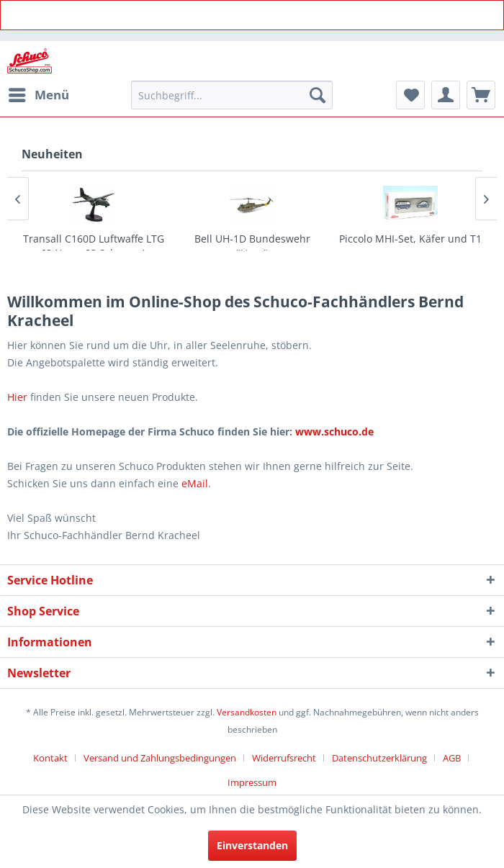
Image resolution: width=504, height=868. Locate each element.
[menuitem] (38, 95)
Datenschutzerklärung (379, 758)
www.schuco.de (333, 431)
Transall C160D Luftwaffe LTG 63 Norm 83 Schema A (94, 246)
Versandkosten (247, 712)
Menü (39, 93)
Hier (17, 397)
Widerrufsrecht (284, 758)
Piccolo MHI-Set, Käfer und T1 (410, 239)
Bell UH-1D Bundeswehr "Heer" (252, 246)
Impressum (252, 782)
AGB (452, 758)
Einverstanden (252, 845)
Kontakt (50, 758)
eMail (195, 483)
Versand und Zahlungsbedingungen (160, 758)
